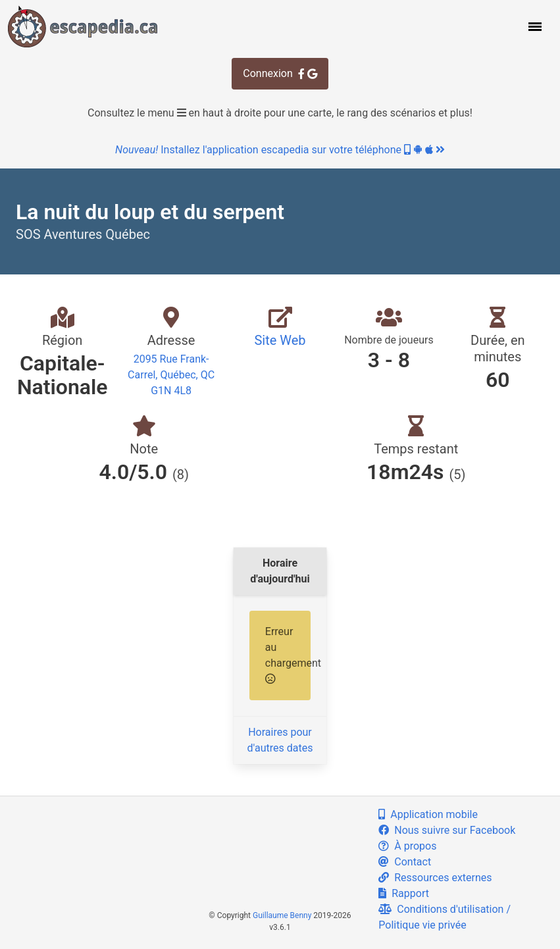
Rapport (404, 893)
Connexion (280, 73)
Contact (405, 862)
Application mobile (428, 814)
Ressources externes (435, 878)
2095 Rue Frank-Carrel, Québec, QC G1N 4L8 (171, 375)
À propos (407, 846)
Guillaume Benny (282, 915)
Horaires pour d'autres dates (280, 740)
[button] (534, 26)
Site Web (280, 340)
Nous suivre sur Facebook (447, 830)
